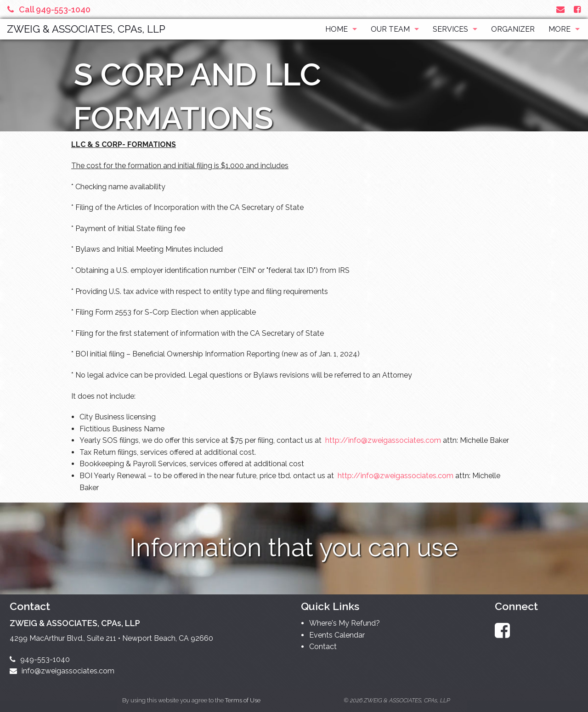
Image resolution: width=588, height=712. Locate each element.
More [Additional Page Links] (560, 29)
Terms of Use (243, 700)
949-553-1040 (40, 659)
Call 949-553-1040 (49, 9)
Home (336, 29)
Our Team (390, 29)
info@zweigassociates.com (62, 671)
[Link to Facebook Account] (577, 9)
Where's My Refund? (345, 623)
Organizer (513, 29)
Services (450, 29)
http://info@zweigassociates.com (383, 440)
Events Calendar (337, 635)
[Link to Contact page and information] (560, 9)
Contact (323, 647)
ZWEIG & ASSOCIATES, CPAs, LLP (86, 29)
